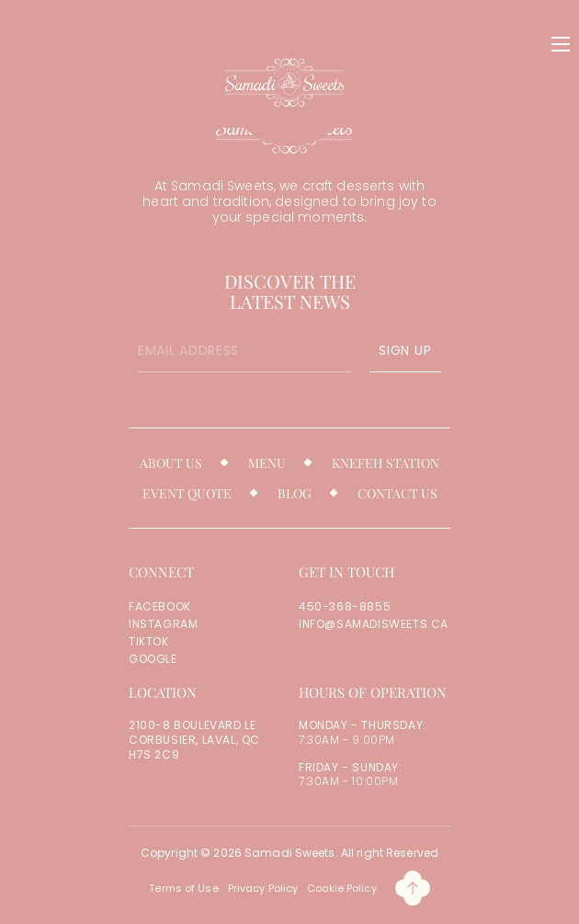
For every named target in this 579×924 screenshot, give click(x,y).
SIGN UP (405, 350)
